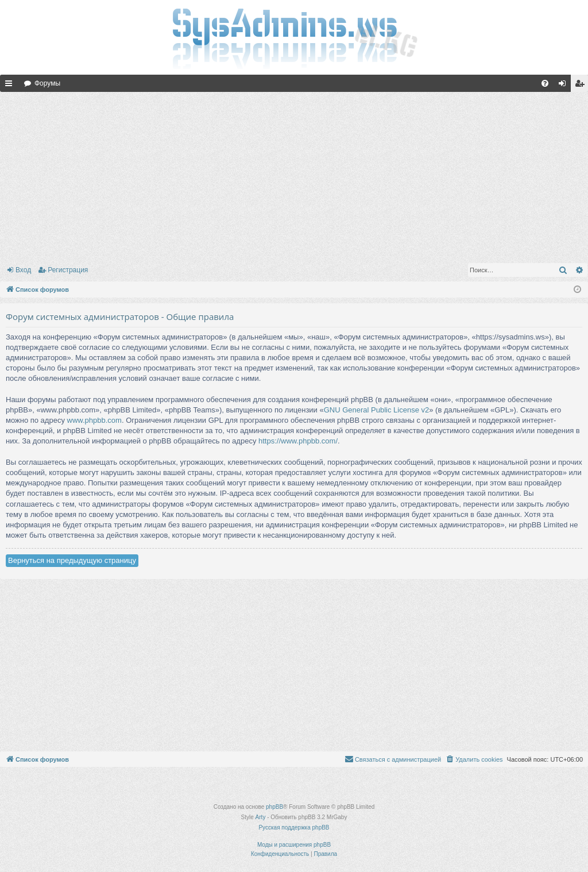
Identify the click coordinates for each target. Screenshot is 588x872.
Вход (23, 270)
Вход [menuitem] (565, 86)
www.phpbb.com (94, 420)
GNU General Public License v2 (377, 410)
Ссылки (11, 86)
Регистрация (68, 270)
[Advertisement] (294, 175)
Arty (261, 817)
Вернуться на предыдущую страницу (72, 560)
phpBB (274, 807)
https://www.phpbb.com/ (298, 441)
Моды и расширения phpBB (294, 845)
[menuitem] (545, 83)
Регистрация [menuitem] (582, 86)
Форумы (47, 83)
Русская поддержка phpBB (294, 827)
